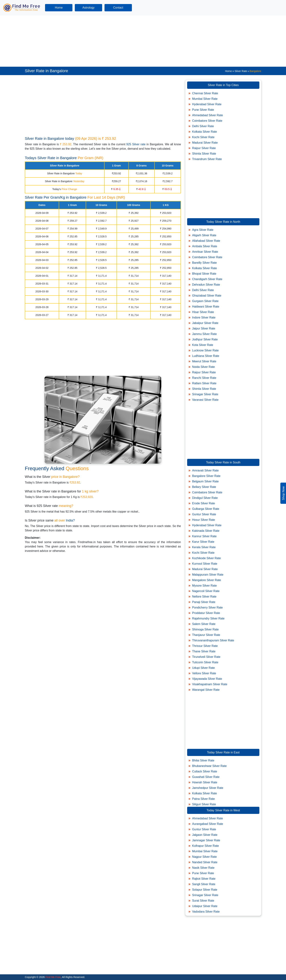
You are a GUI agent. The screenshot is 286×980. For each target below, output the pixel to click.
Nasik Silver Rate (203, 868)
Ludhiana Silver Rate (206, 356)
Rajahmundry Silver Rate (208, 618)
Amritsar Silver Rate (205, 252)
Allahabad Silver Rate (206, 241)
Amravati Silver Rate (205, 470)
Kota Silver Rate (203, 345)
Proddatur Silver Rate (206, 613)
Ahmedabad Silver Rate (207, 115)
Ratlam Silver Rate (204, 383)
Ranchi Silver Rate (204, 378)
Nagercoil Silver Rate (206, 591)
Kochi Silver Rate (203, 137)
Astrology (89, 8)
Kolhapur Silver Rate (205, 846)
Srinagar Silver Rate (205, 394)
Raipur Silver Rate (204, 148)
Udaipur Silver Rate (205, 906)
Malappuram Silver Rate (208, 575)
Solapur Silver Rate (205, 890)
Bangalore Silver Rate (206, 476)
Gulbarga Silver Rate (206, 509)
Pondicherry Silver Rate (207, 607)
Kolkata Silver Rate (204, 132)
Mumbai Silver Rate (205, 99)
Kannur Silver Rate (204, 536)
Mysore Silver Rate (204, 586)
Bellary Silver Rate (204, 487)
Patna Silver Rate (203, 799)
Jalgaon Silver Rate (205, 835)
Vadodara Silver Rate (206, 912)
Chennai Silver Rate (205, 93)
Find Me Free (53, 977)
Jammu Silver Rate (204, 334)
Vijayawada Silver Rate (207, 679)
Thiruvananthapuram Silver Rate (213, 640)
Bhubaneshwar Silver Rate (209, 766)
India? (70, 520)
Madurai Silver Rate (205, 143)
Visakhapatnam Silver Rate (210, 684)
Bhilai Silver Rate (203, 760)
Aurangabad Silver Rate (208, 824)
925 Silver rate (136, 144)
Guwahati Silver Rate (206, 777)
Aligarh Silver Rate (204, 235)
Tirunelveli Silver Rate (206, 657)
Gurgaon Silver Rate (205, 301)
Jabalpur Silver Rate (205, 323)
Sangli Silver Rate (204, 884)
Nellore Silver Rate (204, 597)
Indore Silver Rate (204, 317)
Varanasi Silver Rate (205, 400)
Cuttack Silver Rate (205, 771)
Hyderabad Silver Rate (207, 104)
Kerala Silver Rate (204, 547)
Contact (118, 8)
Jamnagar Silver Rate (206, 840)
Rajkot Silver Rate (204, 879)
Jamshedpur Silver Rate (208, 788)
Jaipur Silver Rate (204, 328)
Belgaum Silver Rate (205, 481)
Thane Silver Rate (204, 651)
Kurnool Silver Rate (205, 564)
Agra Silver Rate (203, 230)
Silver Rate (241, 71)
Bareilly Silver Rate (204, 263)
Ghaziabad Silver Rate (207, 296)
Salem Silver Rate (204, 624)
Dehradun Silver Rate (206, 285)
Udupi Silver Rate (203, 668)
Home (59, 8)
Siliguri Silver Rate (204, 804)
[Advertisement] (109, 41)
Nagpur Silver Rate (204, 857)
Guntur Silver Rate (204, 514)
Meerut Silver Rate (204, 361)
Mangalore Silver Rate (206, 580)
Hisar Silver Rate (203, 312)
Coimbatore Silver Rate (207, 121)
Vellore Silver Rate (204, 673)
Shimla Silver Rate (204, 154)
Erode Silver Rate (203, 503)
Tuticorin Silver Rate (205, 662)
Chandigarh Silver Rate (207, 279)
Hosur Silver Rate (203, 520)
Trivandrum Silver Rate (207, 159)
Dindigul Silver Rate (205, 498)
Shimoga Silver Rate (205, 629)
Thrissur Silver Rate (205, 646)
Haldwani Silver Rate (206, 307)
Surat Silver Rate (203, 901)
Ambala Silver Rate (205, 246)
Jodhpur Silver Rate (205, 339)
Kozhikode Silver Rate (206, 558)
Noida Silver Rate (203, 367)
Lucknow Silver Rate (205, 350)
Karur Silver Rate (203, 542)
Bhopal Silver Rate (204, 274)
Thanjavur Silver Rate (206, 635)
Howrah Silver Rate (205, 782)
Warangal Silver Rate (206, 690)
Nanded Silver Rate (205, 862)
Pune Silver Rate (203, 110)
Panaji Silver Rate (204, 602)
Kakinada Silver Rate (206, 531)
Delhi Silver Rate (203, 126)
